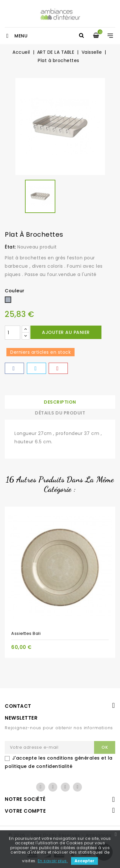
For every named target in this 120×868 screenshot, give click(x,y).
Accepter (84, 861)
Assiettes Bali (26, 633)
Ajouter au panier (66, 332)
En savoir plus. (53, 861)
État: (10, 247)
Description (60, 402)
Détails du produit (60, 413)
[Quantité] (12, 333)
